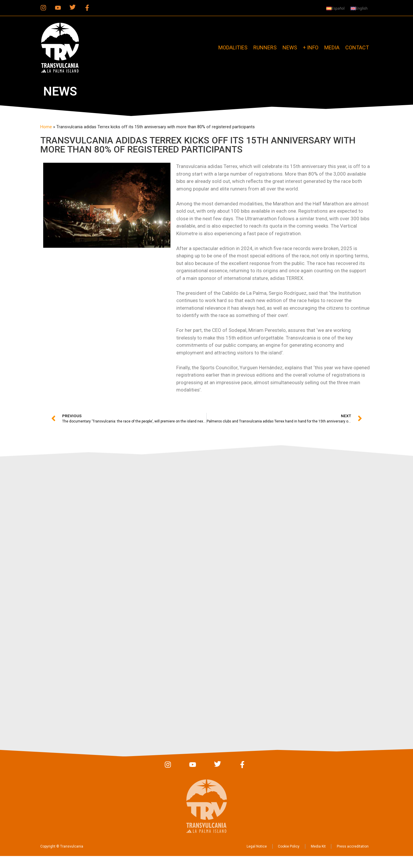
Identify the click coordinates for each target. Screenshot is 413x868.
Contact (357, 47)
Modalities (233, 47)
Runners (265, 47)
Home (46, 127)
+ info (311, 47)
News (290, 47)
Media (332, 47)
